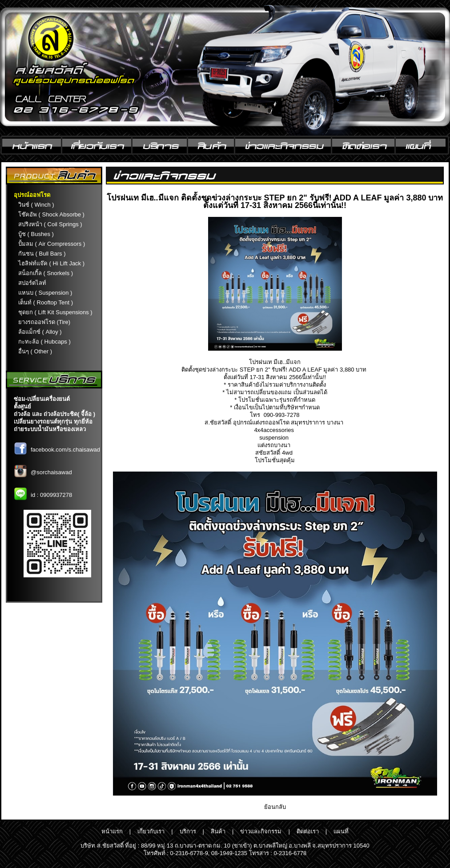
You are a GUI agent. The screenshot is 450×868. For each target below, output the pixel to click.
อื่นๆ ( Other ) (35, 351)
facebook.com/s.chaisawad (65, 450)
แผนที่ (341, 831)
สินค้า (218, 831)
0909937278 (56, 495)
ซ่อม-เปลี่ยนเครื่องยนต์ (42, 399)
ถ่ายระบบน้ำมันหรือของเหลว (50, 429)
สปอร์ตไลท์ (32, 283)
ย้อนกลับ (275, 807)
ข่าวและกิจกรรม (261, 831)
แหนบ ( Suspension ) (45, 293)
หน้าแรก (112, 831)
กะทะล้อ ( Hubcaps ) (44, 342)
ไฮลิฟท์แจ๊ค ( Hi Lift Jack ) (51, 263)
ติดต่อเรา (308, 831)
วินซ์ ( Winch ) (36, 205)
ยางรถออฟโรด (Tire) (44, 322)
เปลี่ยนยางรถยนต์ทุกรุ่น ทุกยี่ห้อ (53, 422)
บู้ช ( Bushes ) (36, 234)
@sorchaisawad (51, 472)
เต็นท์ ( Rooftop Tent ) (46, 302)
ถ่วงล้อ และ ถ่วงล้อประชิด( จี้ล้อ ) (54, 414)
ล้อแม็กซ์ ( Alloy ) (40, 332)
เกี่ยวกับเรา (151, 831)
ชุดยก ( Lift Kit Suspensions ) (55, 312)
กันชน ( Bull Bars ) (42, 254)
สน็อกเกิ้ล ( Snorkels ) (46, 273)
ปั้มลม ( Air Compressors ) (52, 244)
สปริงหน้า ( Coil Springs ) (50, 224)
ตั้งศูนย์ (22, 406)
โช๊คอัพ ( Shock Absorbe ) (51, 214)
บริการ (188, 831)
